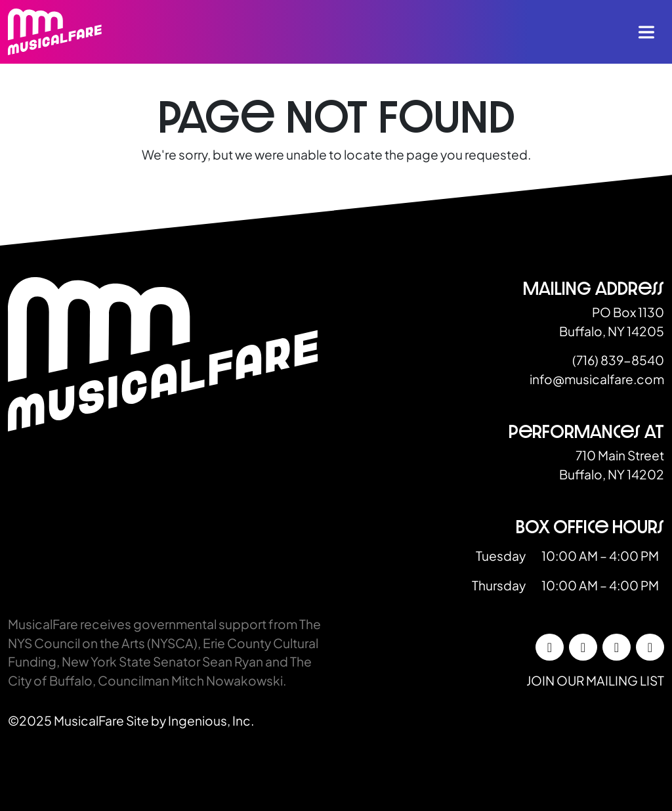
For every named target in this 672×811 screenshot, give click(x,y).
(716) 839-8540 (618, 360)
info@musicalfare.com (597, 379)
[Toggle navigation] (646, 32)
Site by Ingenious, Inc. (190, 720)
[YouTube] (650, 647)
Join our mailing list (595, 680)
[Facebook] (550, 647)
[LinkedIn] (617, 647)
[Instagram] (583, 647)
